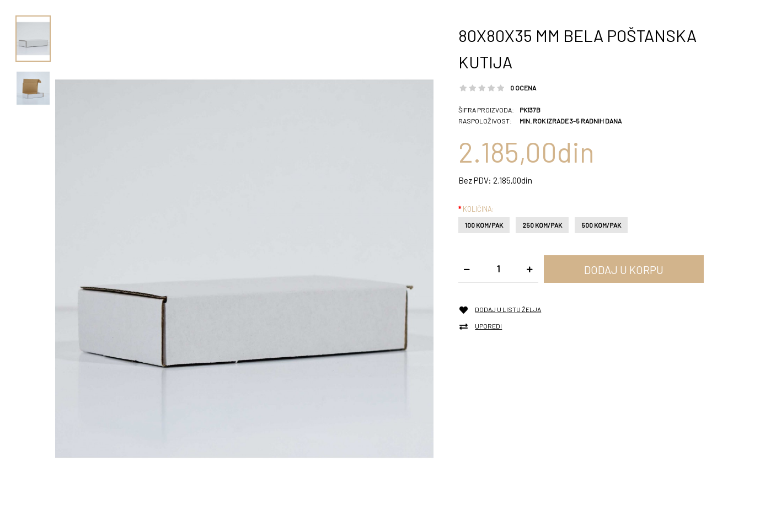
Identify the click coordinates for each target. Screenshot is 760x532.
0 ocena (523, 88)
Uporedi (488, 326)
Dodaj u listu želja (508, 310)
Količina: (478, 209)
